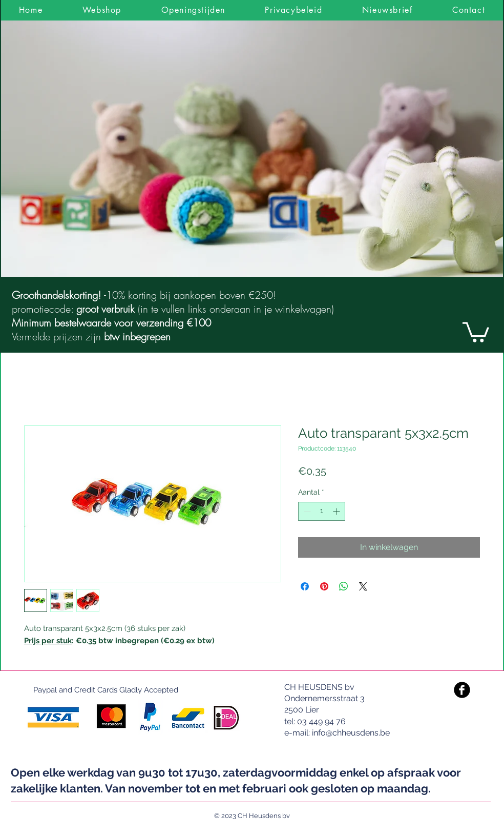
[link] (476, 331)
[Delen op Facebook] (305, 586)
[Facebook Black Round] (462, 690)
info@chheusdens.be (351, 733)
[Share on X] (363, 586)
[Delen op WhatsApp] (344, 586)
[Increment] (337, 511)
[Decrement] (306, 511)
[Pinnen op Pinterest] (324, 586)
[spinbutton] (322, 511)
